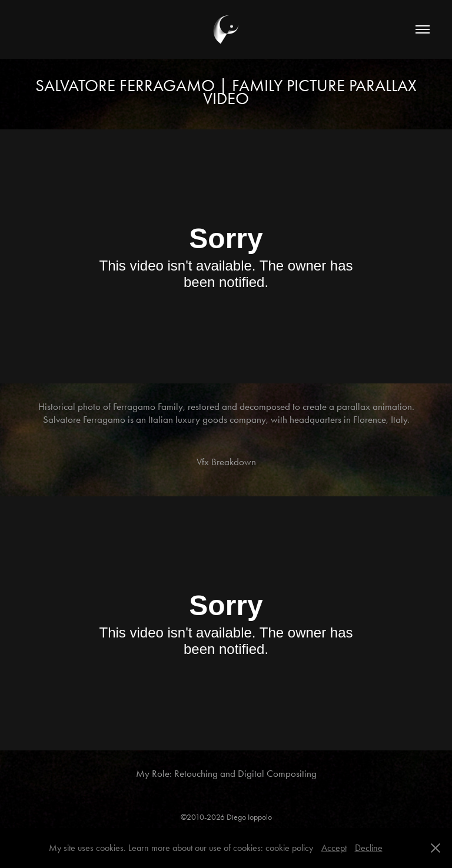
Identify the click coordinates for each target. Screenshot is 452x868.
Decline (369, 848)
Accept (334, 848)
